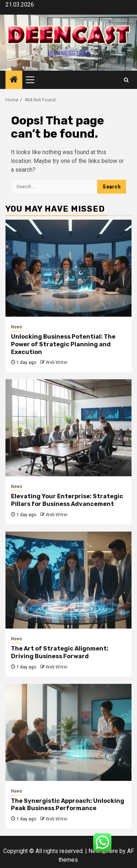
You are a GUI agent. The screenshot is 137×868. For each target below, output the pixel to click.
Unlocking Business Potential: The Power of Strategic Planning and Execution (63, 344)
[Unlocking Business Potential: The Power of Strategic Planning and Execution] (68, 268)
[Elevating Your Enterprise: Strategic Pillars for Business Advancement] (68, 428)
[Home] (14, 80)
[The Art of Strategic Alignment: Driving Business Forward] (68, 580)
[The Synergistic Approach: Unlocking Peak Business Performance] (68, 732)
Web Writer (57, 362)
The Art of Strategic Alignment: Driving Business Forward (60, 652)
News (17, 327)
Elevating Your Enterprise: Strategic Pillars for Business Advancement (67, 500)
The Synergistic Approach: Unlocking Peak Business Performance (68, 805)
